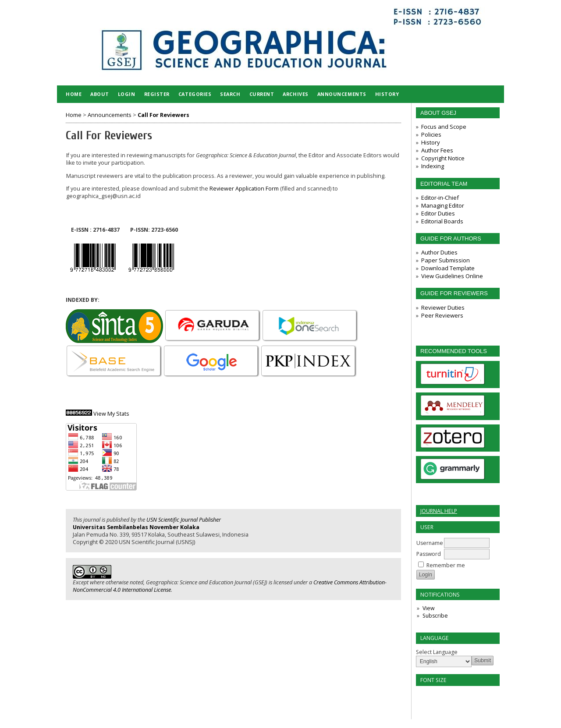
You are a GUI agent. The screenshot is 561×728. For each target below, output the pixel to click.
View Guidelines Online (452, 276)
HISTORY (387, 94)
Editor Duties (438, 213)
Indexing (433, 166)
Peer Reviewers (442, 315)
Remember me (446, 565)
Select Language (437, 652)
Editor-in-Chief (440, 198)
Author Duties (439, 252)
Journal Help (439, 511)
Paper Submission (446, 260)
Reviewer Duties (443, 307)
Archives (295, 94)
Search (230, 94)
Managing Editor (443, 205)
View (428, 608)
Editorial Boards (442, 221)
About (100, 94)
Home (74, 94)
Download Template (448, 268)
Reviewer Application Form (244, 189)
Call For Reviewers (163, 115)
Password (429, 554)
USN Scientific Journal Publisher (184, 520)
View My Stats (111, 414)
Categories (195, 94)
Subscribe (435, 616)
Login (127, 94)
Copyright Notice (443, 158)
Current (262, 94)
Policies (431, 134)
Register (157, 94)
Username (430, 543)
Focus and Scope (444, 127)
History (431, 142)
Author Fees (437, 150)
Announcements (342, 94)
